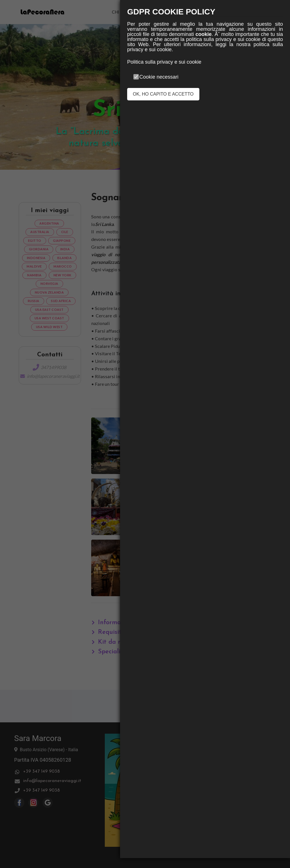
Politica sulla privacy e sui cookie (164, 62)
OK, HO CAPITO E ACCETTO (163, 94)
